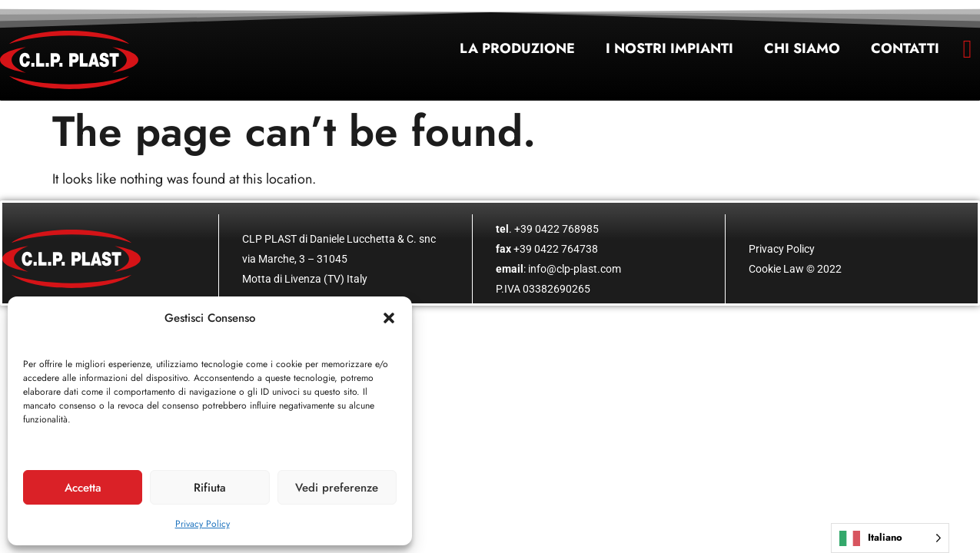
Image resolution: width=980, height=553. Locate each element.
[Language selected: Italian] (890, 538)
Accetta (83, 488)
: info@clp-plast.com (558, 269)
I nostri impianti (669, 48)
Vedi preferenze (337, 488)
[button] (389, 318)
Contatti (905, 48)
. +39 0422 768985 (547, 229)
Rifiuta (210, 488)
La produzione (517, 48)
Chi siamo (802, 48)
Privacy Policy (203, 524)
